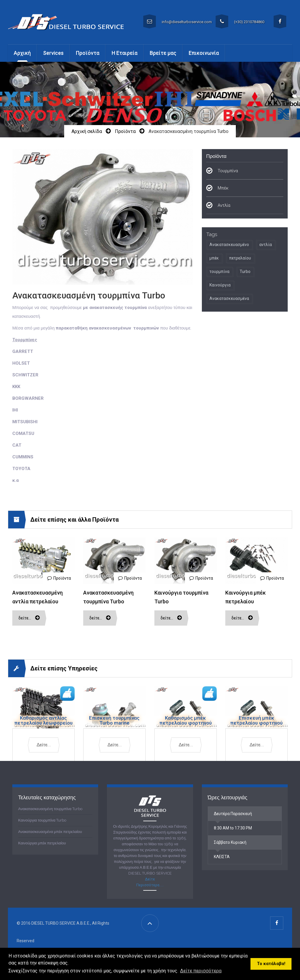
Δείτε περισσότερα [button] (201, 971)
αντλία (266, 245)
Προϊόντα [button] (88, 53)
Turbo (245, 272)
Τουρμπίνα (228, 171)
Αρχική (22, 53)
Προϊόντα (125, 131)
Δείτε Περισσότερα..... (150, 882)
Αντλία (224, 205)
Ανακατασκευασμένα (229, 298)
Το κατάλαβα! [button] (271, 964)
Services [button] (53, 53)
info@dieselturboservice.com (178, 21)
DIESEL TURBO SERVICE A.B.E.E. (61, 923)
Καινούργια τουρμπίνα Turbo (42, 820)
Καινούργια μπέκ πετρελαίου (42, 843)
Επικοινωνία (204, 53)
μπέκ (214, 258)
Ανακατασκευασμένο (229, 245)
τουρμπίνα (219, 272)
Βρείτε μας (163, 53)
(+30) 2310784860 (240, 21)
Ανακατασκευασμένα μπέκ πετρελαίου (50, 832)
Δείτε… (29, 618)
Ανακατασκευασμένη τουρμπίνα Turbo (50, 809)
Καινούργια (220, 285)
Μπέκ (223, 188)
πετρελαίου (240, 258)
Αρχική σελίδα (87, 131)
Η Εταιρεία (125, 53)
